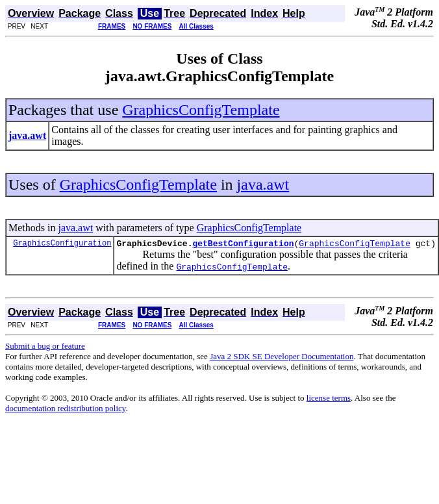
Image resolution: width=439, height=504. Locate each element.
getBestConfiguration (243, 245)
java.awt (263, 184)
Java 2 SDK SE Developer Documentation (282, 358)
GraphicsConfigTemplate (201, 110)
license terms (329, 400)
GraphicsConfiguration (62, 245)
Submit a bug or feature (45, 348)
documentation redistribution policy (65, 410)
